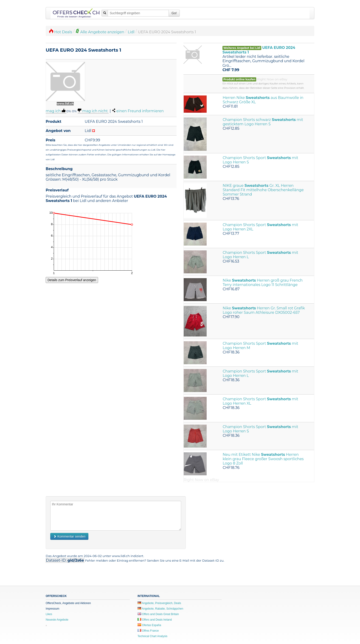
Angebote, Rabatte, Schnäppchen (160, 609)
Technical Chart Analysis (152, 636)
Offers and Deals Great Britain (158, 614)
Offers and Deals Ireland (155, 620)
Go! (174, 13)
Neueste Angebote (57, 620)
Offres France (148, 631)
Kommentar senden (69, 536)
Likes (49, 614)
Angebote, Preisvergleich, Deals (159, 603)
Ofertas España (149, 625)
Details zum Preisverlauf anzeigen (72, 280)
